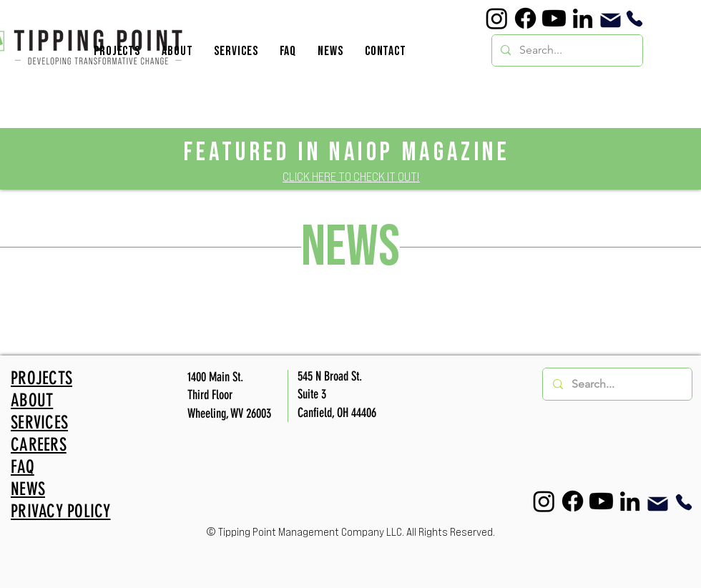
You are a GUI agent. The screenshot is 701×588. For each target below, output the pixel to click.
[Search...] (566, 50)
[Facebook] (525, 18)
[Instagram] (497, 18)
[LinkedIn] (583, 18)
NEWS (28, 489)
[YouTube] (554, 18)
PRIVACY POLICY (61, 511)
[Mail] (611, 20)
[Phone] (634, 18)
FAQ (23, 467)
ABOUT (32, 400)
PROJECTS (41, 378)
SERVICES (39, 422)
